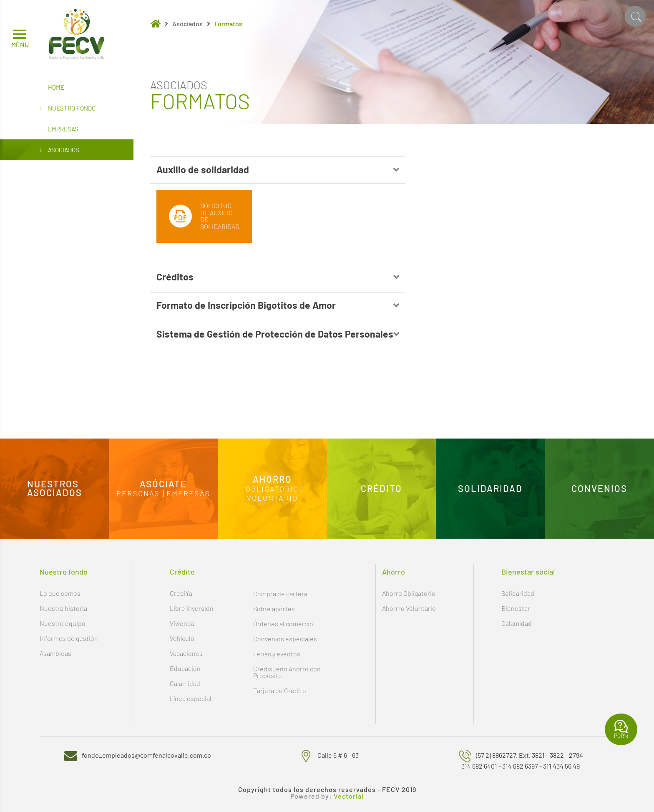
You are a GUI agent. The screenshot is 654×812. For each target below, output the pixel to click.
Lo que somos (60, 593)
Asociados (60, 150)
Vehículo (182, 638)
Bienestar (516, 608)
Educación (185, 668)
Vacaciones (186, 653)
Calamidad (185, 683)
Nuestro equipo (63, 623)
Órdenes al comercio (283, 624)
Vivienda (182, 623)
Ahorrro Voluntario (409, 608)
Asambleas (55, 653)
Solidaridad (518, 593)
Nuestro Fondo (68, 108)
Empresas (63, 129)
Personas (138, 494)
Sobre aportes (274, 609)
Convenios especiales (285, 639)
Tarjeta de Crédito (280, 690)
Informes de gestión (69, 638)
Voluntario (272, 498)
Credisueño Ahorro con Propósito (287, 672)
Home (56, 87)
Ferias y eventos (277, 654)
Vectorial (349, 796)
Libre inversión (192, 608)
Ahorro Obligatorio (409, 593)
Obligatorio (272, 489)
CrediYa (181, 593)
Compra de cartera (280, 594)
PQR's (621, 729)
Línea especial (191, 698)
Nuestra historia (63, 608)
